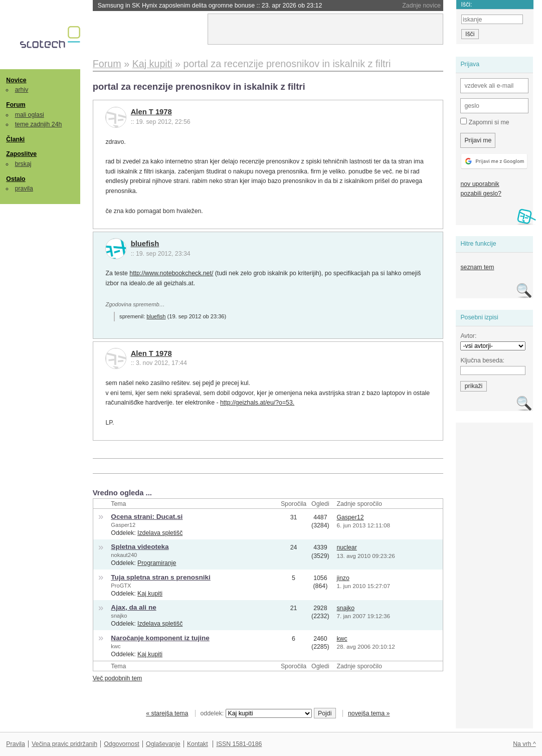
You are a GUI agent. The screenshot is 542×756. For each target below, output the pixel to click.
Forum (16, 105)
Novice (16, 80)
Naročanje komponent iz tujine (160, 638)
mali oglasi (30, 115)
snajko (119, 616)
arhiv (22, 90)
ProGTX (121, 586)
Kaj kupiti (150, 594)
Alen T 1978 (151, 112)
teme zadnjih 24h (39, 124)
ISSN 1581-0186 (239, 744)
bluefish (145, 244)
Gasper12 (123, 525)
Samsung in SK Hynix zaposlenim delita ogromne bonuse (210, 6)
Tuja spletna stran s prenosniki (161, 577)
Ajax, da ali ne (133, 607)
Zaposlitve (21, 154)
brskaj (23, 164)
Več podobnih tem (118, 678)
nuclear (346, 547)
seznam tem (477, 267)
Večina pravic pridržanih (64, 744)
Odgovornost (122, 744)
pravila (24, 188)
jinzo (343, 578)
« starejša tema (167, 713)
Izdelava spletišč (160, 533)
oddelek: (256, 713)
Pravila (16, 744)
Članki (15, 139)
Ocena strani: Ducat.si (147, 517)
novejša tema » (369, 713)
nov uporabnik (480, 184)
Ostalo (16, 179)
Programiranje (157, 563)
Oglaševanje (163, 744)
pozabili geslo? (481, 194)
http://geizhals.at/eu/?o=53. (257, 403)
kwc (116, 646)
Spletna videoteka (140, 547)
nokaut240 (124, 555)
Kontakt (198, 744)
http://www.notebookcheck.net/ (171, 273)
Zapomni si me (485, 122)
